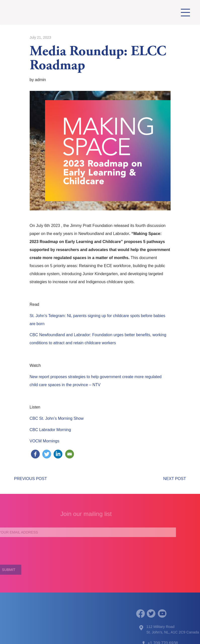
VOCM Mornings (45, 441)
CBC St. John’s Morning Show (57, 418)
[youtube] (168, 614)
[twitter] (157, 614)
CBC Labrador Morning (50, 430)
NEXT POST (175, 479)
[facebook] (146, 613)
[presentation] (81, 551)
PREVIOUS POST (31, 479)
